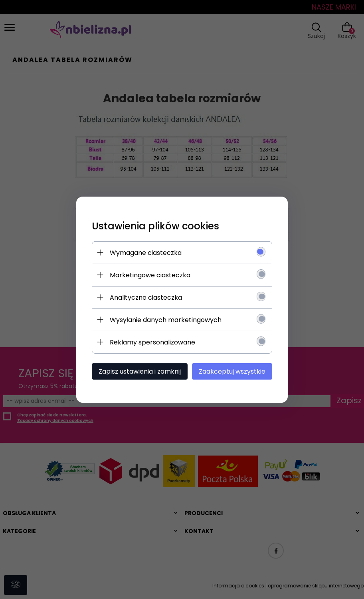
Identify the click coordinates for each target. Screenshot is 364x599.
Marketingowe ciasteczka (148, 275)
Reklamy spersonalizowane (151, 342)
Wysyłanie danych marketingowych (164, 319)
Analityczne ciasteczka (144, 297)
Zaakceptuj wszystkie (234, 371)
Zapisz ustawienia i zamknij (138, 371)
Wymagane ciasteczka (144, 252)
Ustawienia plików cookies (154, 226)
